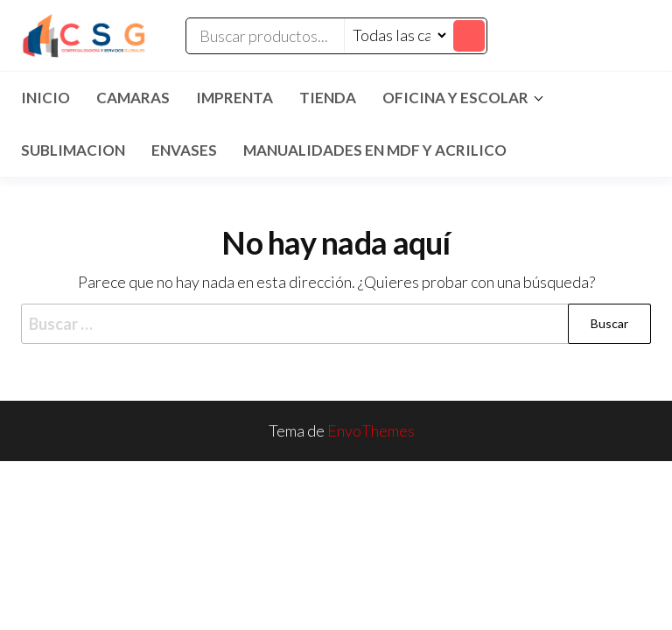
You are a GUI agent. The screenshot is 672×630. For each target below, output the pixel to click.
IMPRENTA (234, 98)
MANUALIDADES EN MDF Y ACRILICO (375, 150)
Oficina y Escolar (455, 98)
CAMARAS (133, 98)
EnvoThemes (371, 430)
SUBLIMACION (73, 150)
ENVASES (184, 150)
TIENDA (328, 98)
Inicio (45, 98)
